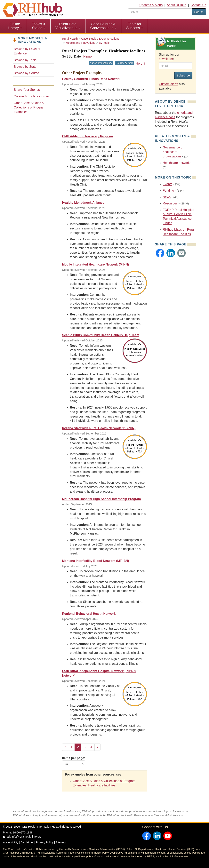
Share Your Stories (27, 90)
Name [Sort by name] (88, 56)
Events (168, 184)
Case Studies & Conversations (103, 26)
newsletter (166, 59)
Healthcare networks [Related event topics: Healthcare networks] (177, 163)
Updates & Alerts (151, 5)
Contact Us (198, 5)
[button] (160, 253)
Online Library (15, 26)
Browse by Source (27, 73)
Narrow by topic (125, 63)
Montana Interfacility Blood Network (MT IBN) (96, 561)
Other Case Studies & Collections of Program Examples (30, 107)
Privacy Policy (45, 842)
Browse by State (25, 67)
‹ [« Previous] (65, 747)
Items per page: (74, 762)
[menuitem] (15, 26)
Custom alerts (169, 84)
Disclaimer (27, 842)
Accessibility (11, 842)
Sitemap (61, 842)
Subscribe (183, 75)
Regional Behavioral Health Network (89, 614)
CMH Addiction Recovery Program (88, 136)
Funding (168, 191)
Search (199, 12)
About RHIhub (177, 5)
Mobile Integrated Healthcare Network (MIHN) (95, 264)
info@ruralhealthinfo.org (27, 837)
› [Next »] (97, 747)
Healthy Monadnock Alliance (83, 203)
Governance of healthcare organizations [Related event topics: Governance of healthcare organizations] (173, 152)
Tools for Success (135, 26)
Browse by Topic (25, 60)
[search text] (160, 12)
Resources (170, 203)
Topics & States (39, 26)
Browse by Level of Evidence (27, 51)
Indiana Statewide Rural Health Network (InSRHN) (99, 428)
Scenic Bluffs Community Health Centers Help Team (101, 335)
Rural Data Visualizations (68, 26)
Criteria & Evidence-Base (31, 96)
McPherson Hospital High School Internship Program (101, 499)
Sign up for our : (169, 57)
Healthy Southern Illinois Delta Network (91, 79)
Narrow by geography (101, 63)
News (167, 197)
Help (141, 64)
